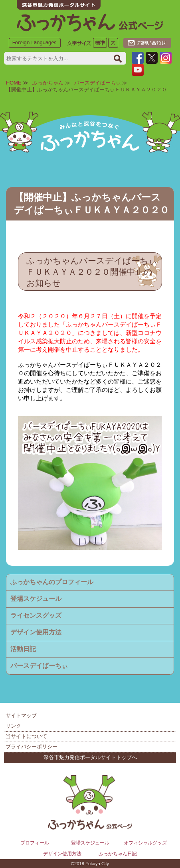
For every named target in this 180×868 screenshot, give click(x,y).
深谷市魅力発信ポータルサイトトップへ (90, 757)
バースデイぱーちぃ (98, 83)
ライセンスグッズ (36, 615)
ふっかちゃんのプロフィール (52, 582)
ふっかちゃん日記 (118, 854)
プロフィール (35, 843)
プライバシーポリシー (32, 747)
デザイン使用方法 (36, 632)
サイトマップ (21, 715)
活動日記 (23, 649)
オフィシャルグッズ (145, 843)
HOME (14, 83)
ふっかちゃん (48, 83)
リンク (13, 726)
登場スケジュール (36, 599)
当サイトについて (26, 736)
